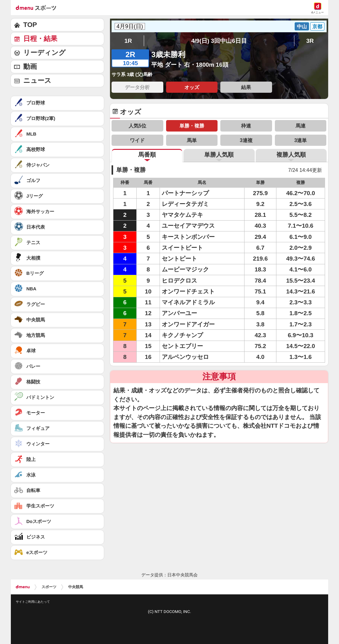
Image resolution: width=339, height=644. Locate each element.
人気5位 (137, 126)
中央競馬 (76, 587)
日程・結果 (40, 39)
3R (310, 41)
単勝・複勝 (192, 126)
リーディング (44, 53)
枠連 (246, 126)
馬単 (192, 140)
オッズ (192, 87)
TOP (30, 25)
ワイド (137, 140)
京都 (317, 26)
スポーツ (49, 587)
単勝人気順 (219, 155)
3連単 (300, 140)
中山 (302, 26)
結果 (246, 87)
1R (128, 41)
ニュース (37, 80)
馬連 (301, 126)
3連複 (246, 140)
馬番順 (147, 155)
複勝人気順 (291, 155)
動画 (30, 67)
